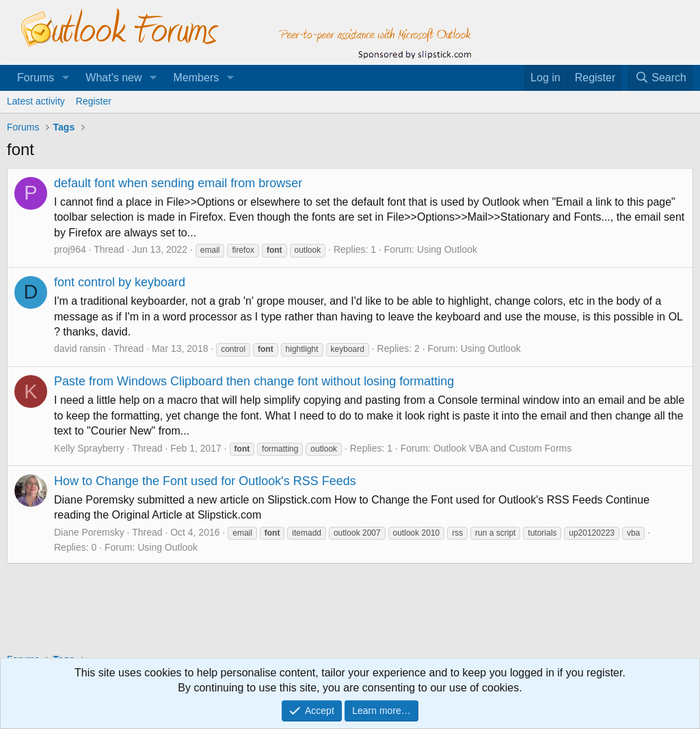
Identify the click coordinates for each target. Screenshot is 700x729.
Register (94, 101)
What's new (113, 78)
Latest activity (36, 101)
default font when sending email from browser (178, 183)
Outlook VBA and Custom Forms (502, 448)
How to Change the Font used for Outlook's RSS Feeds (205, 481)
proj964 (70, 249)
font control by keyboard (120, 282)
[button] (65, 78)
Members (197, 78)
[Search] (660, 78)
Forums (36, 78)
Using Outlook (447, 249)
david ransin (80, 348)
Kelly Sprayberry (89, 448)
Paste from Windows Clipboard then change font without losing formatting (254, 381)
